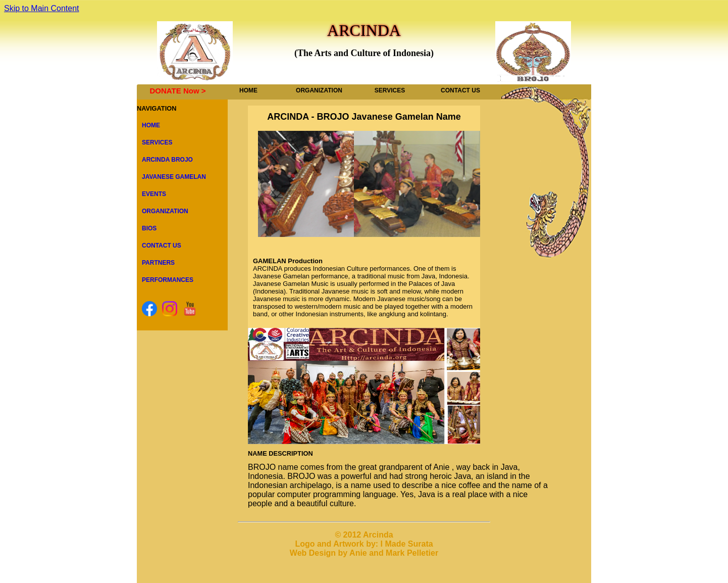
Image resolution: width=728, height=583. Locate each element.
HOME (248, 90)
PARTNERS (158, 263)
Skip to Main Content (42, 8)
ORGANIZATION (319, 90)
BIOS (149, 228)
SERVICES (390, 90)
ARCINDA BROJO (167, 160)
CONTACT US (460, 90)
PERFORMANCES (168, 280)
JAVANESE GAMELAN (174, 177)
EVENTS (154, 194)
